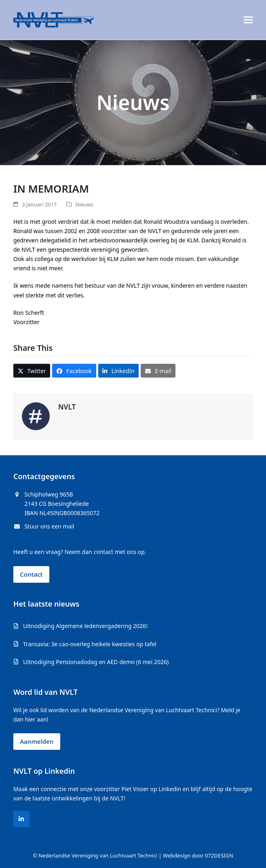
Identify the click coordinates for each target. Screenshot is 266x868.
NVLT (67, 407)
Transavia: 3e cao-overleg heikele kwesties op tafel (90, 644)
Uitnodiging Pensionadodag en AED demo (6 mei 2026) (96, 662)
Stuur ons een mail (49, 526)
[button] (248, 20)
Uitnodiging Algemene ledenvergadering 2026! (85, 626)
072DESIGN (219, 855)
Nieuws (85, 204)
